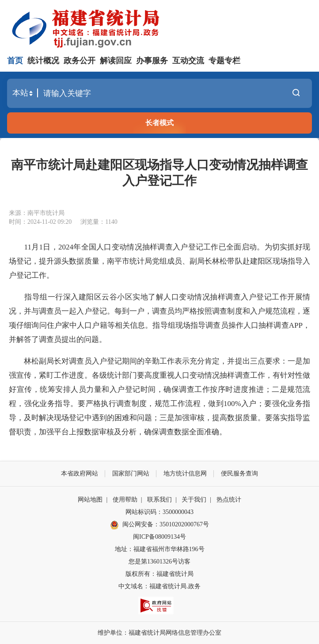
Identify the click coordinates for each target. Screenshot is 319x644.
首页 (15, 61)
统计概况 (43, 61)
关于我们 (194, 500)
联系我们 (159, 500)
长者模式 (159, 123)
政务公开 (80, 61)
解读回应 (116, 61)
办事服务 (152, 61)
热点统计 (229, 500)
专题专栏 (224, 61)
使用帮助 (125, 500)
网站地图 (90, 500)
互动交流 (188, 61)
